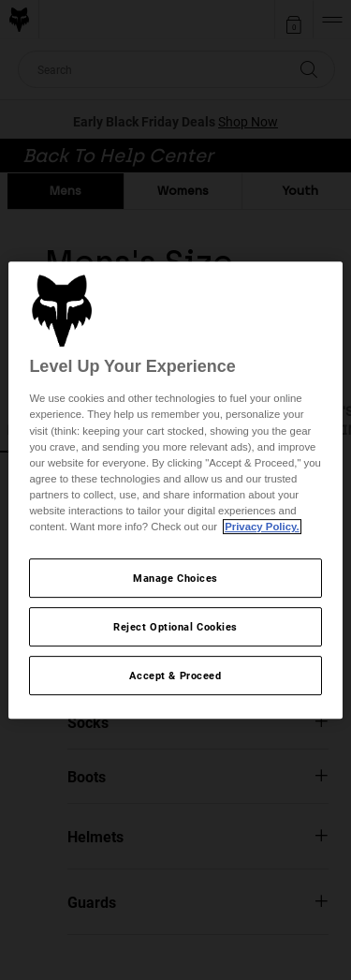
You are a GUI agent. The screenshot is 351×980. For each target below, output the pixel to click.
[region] (175, 490)
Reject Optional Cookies (175, 626)
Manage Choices (175, 578)
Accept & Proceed (175, 675)
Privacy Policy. (262, 527)
